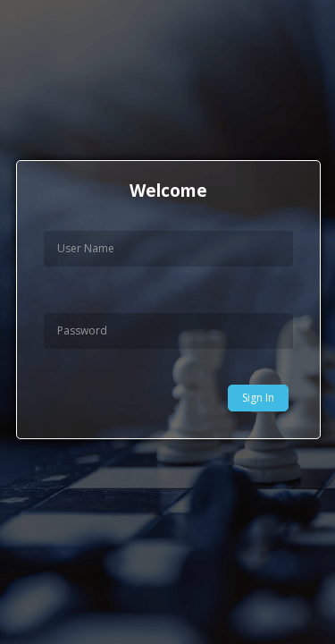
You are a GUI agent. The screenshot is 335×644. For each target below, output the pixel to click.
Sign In (258, 398)
